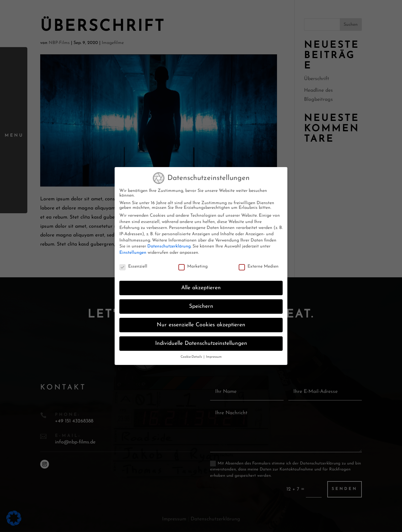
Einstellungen (133, 249)
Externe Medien (259, 263)
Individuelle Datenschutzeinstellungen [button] (201, 340)
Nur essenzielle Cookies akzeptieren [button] (201, 322)
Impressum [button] (214, 354)
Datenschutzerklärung (169, 243)
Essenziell (133, 263)
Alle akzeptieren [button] (201, 285)
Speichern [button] (201, 303)
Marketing (193, 263)
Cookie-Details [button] (192, 354)
